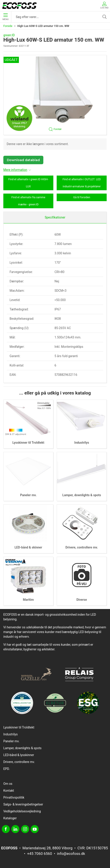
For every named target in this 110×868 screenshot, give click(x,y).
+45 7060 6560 (40, 854)
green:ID (9, 35)
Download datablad (23, 160)
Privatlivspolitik (14, 797)
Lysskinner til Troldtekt (28, 443)
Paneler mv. (28, 495)
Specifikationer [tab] (55, 217)
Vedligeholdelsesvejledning (22, 811)
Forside (8, 26)
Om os (8, 784)
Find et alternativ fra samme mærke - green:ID (28, 201)
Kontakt (9, 791)
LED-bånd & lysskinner (19, 755)
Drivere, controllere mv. (82, 547)
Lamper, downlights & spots (82, 495)
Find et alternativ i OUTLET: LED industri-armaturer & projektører (82, 183)
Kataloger (10, 818)
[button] (55, 95)
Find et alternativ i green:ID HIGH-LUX (28, 183)
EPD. (7, 769)
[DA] (19, 6)
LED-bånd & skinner (28, 547)
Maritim (28, 600)
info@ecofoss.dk (71, 854)
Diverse (82, 600)
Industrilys (82, 443)
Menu (5, 17)
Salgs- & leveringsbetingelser (23, 804)
